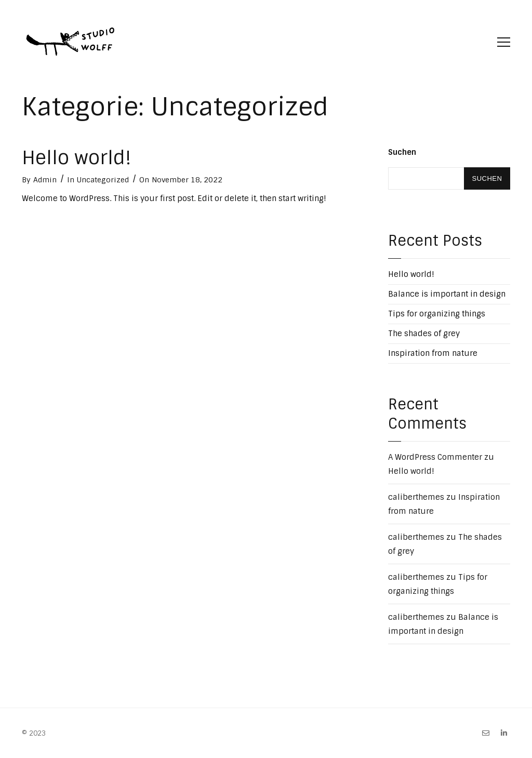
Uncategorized (103, 180)
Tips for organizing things (437, 314)
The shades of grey (424, 334)
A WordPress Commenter (435, 457)
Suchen (402, 152)
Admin (45, 180)
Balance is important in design (447, 294)
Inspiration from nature (433, 353)
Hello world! (77, 158)
